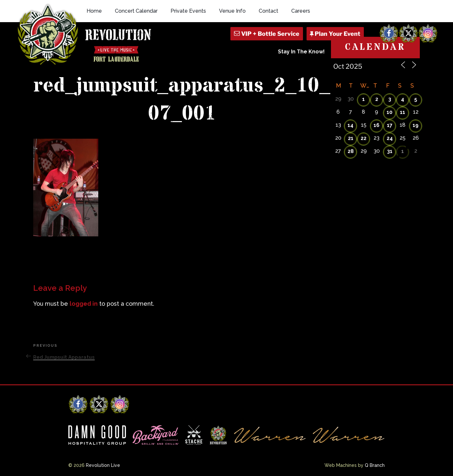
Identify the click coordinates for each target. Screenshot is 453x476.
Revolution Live (103, 465)
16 (377, 125)
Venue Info (232, 11)
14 (350, 125)
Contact (268, 11)
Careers (301, 11)
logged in (84, 304)
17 (390, 125)
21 (351, 138)
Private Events (188, 11)
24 (390, 138)
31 (390, 151)
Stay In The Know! (301, 52)
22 (364, 138)
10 (390, 112)
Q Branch (375, 465)
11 (403, 112)
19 (416, 125)
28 (351, 151)
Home (94, 11)
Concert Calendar (136, 11)
